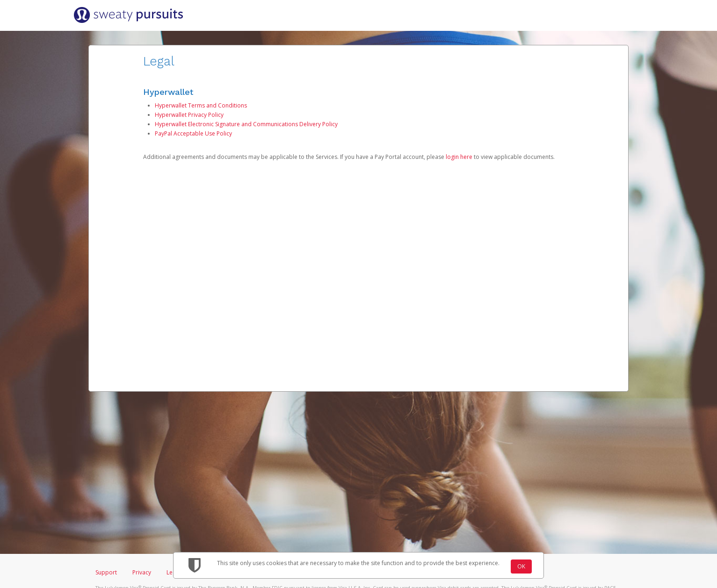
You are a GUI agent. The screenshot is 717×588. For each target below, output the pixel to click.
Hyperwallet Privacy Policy (189, 115)
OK (521, 566)
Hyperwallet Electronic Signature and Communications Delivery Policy (246, 124)
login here (459, 157)
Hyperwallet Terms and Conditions (201, 105)
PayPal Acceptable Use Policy (193, 133)
